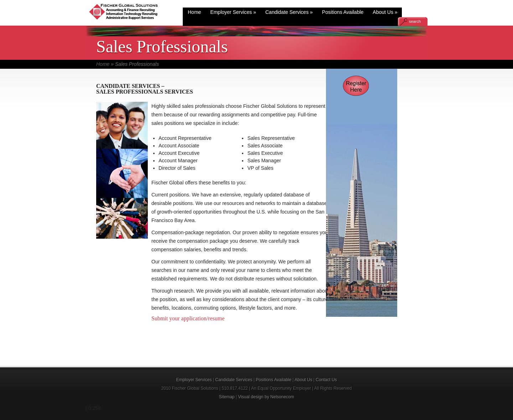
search (415, 21)
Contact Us (326, 380)
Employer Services (233, 12)
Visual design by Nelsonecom (266, 397)
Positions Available (343, 12)
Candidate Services (289, 12)
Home (194, 12)
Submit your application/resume (188, 318)
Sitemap (227, 397)
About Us (385, 12)
